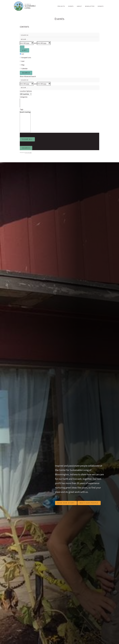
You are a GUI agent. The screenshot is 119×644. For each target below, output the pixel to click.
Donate (101, 6)
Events (71, 6)
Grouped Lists (25, 58)
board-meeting (25, 113)
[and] (44, 43)
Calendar (24, 69)
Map (22, 65)
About (79, 6)
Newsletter (90, 6)
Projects (61, 6)
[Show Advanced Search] (22, 47)
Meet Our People (92, 505)
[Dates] (27, 43)
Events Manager (28, 154)
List (25, 51)
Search (26, 74)
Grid (22, 62)
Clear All (28, 140)
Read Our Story (67, 505)
